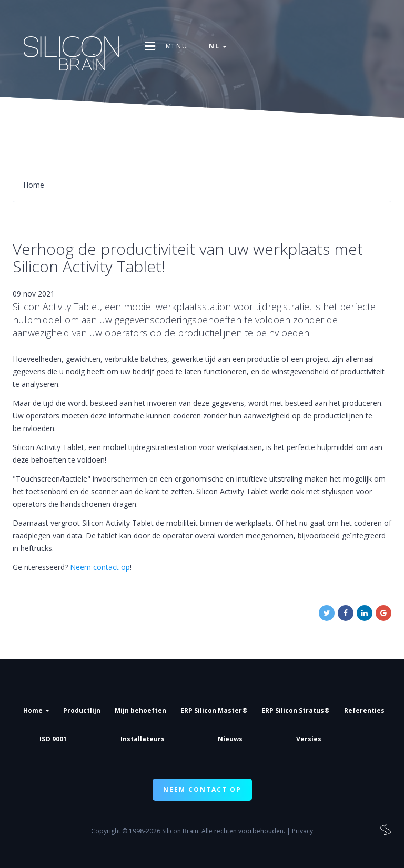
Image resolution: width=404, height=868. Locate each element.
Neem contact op (100, 567)
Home (36, 711)
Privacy (302, 831)
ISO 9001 (53, 739)
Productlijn (82, 711)
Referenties (364, 711)
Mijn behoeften (140, 711)
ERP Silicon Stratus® (296, 711)
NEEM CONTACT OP (202, 789)
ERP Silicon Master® (214, 711)
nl (218, 46)
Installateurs (143, 739)
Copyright (106, 831)
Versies (309, 739)
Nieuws (230, 739)
